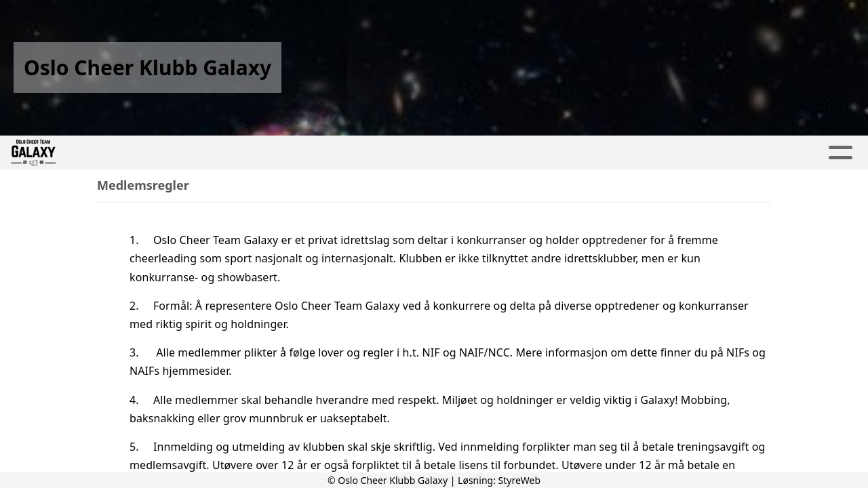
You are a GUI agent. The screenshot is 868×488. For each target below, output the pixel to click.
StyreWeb (520, 480)
